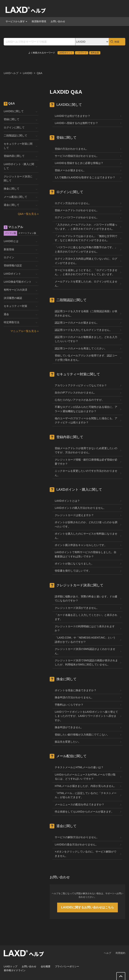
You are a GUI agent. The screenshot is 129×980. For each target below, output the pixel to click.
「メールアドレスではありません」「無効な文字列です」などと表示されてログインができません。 (86, 238)
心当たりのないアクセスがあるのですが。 (79, 400)
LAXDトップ (11, 966)
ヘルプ (107, 953)
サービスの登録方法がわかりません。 (77, 156)
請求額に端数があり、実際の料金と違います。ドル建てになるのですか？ (86, 599)
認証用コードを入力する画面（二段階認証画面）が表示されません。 (86, 313)
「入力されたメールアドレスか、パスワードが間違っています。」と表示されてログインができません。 (86, 227)
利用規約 (120, 953)
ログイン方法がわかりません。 (73, 203)
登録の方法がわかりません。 (72, 149)
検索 (117, 42)
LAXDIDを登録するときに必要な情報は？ (79, 163)
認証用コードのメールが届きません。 (77, 323)
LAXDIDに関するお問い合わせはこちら (87, 907)
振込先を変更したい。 (68, 742)
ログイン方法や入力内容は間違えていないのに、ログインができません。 (86, 261)
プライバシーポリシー (67, 966)
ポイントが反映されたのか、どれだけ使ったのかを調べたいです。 (86, 524)
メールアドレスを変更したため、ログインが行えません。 (86, 284)
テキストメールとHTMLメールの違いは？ (79, 767)
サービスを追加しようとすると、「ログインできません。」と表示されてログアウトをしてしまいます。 (86, 272)
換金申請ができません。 (69, 727)
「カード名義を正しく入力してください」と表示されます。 (86, 617)
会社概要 (46, 966)
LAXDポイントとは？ (67, 501)
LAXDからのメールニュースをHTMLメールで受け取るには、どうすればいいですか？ (85, 777)
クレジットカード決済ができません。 (77, 608)
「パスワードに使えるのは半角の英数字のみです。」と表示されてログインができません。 (86, 249)
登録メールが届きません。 (70, 170)
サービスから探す (16, 21)
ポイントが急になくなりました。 (74, 564)
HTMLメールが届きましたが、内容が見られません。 (86, 786)
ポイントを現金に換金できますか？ (76, 690)
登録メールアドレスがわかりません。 (77, 210)
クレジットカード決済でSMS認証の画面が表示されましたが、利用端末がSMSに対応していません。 (86, 662)
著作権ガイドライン (15, 970)
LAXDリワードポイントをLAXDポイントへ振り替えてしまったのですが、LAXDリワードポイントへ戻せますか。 (86, 716)
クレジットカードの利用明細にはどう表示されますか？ (85, 628)
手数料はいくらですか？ (69, 705)
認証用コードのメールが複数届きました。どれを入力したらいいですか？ (86, 339)
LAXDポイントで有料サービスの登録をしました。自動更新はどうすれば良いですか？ (86, 554)
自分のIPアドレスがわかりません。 (75, 393)
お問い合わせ (58, 21)
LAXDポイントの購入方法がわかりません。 (80, 508)
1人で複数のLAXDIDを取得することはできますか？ (85, 177)
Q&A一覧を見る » (28, 214)
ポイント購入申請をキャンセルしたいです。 (81, 545)
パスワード (82, 53)
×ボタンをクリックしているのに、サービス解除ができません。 (85, 854)
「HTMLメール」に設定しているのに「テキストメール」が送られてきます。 (86, 795)
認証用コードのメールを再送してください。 (81, 348)
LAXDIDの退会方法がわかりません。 (76, 844)
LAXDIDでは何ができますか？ (73, 116)
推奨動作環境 (39, 21)
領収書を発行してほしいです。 (73, 571)
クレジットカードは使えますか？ (74, 515)
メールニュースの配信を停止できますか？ (79, 804)
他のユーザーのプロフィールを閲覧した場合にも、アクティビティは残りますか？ (86, 420)
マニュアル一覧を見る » (25, 331)
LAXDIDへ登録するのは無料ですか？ (76, 123)
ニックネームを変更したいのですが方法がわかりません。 (86, 473)
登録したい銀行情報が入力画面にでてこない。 (82, 735)
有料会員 (95, 53)
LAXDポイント (66, 53)
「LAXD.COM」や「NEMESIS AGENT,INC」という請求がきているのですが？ (85, 640)
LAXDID (28, 73)
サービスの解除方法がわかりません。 (77, 837)
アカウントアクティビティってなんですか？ (81, 385)
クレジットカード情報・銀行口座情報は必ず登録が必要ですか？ (86, 462)
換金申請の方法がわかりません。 (74, 697)
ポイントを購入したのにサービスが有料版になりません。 (86, 536)
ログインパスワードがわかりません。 (77, 217)
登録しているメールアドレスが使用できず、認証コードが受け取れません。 (86, 358)
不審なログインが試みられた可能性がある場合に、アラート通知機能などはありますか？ (86, 409)
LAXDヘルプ (11, 73)
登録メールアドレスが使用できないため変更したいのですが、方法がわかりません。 (86, 450)
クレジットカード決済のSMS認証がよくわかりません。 (85, 651)
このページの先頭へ (121, 976)
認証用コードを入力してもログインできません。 (83, 330)
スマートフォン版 (27, 233)
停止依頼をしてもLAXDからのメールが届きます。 (84, 812)
